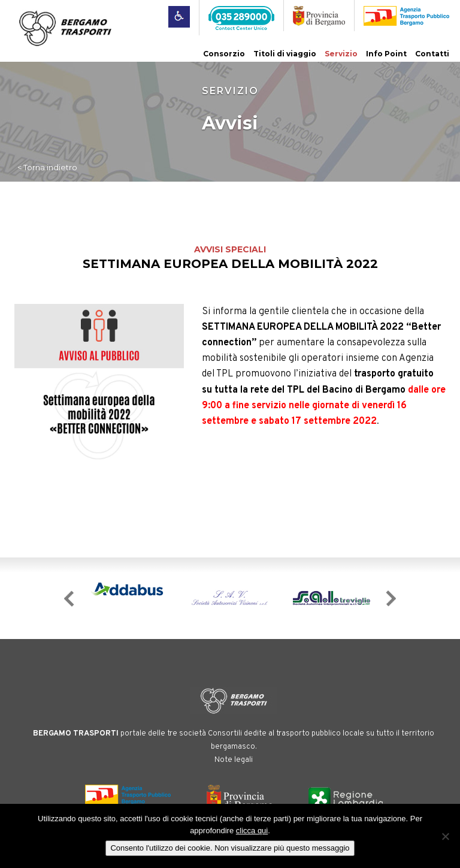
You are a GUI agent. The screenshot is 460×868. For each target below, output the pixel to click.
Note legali (234, 760)
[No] (445, 836)
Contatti (432, 54)
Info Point (386, 54)
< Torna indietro (47, 167)
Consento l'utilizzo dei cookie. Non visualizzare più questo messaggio (230, 848)
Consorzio (224, 54)
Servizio (341, 54)
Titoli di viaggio (285, 54)
